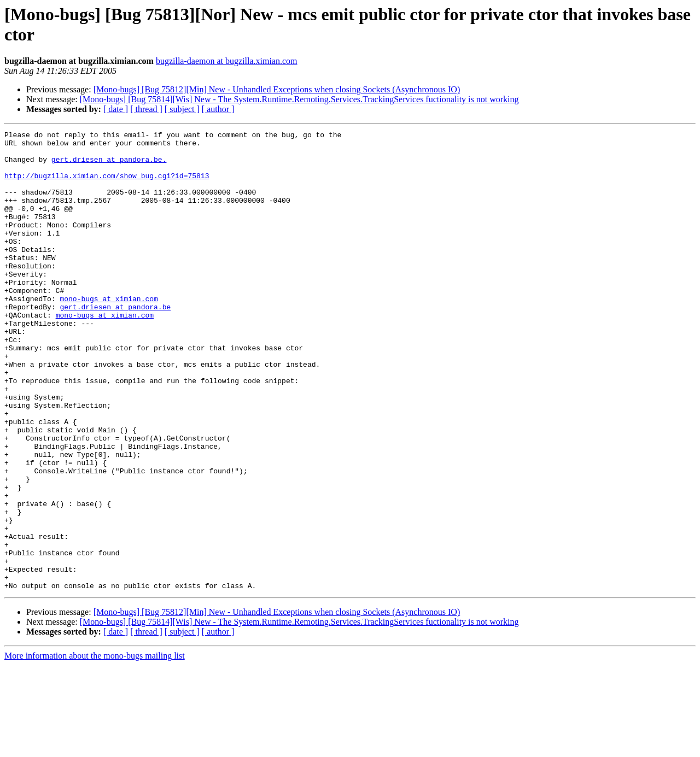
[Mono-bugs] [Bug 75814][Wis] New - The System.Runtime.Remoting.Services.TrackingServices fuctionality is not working (299, 99)
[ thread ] (146, 109)
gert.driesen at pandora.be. (109, 166)
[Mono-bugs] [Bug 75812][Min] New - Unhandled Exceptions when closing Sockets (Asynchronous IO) (277, 89)
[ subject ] (182, 109)
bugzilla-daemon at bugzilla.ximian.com (227, 61)
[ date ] (116, 109)
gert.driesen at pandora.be (115, 343)
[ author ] (218, 109)
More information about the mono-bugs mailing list (95, 747)
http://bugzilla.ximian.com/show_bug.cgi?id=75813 (107, 185)
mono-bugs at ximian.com (109, 333)
